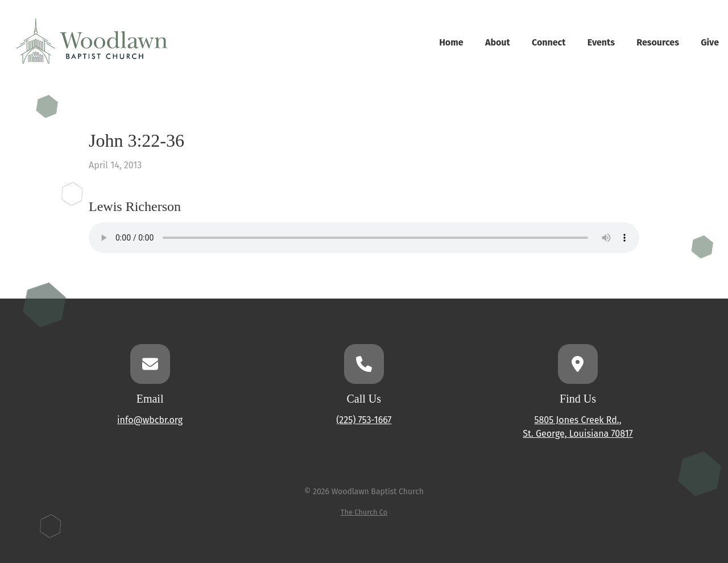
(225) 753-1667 (364, 420)
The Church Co (364, 512)
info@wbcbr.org (150, 420)
